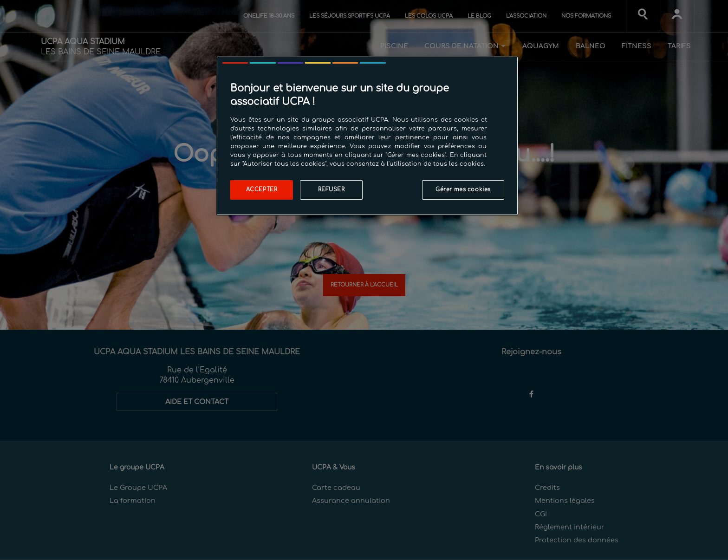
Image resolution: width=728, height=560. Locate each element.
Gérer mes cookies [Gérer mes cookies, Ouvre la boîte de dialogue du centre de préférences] (463, 190)
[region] (367, 136)
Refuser (331, 190)
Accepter (262, 190)
